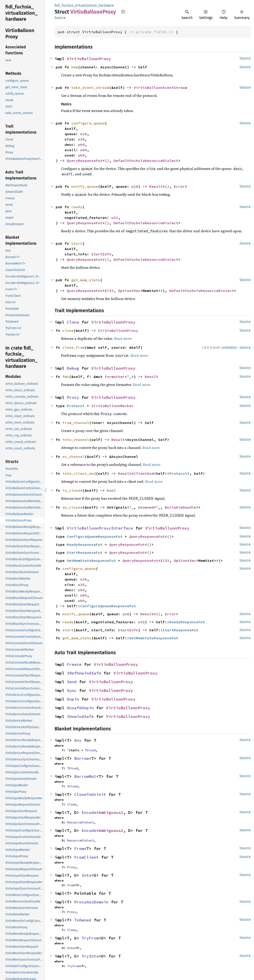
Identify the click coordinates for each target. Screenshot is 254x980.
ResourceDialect (80, 822)
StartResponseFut (85, 552)
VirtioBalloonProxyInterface (100, 528)
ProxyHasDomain (91, 902)
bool (111, 490)
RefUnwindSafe (85, 673)
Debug (73, 368)
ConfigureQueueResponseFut (95, 536)
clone (68, 330)
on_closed (72, 507)
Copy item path (123, 12)
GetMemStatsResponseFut (91, 560)
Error (179, 186)
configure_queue (88, 123)
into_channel (76, 440)
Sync (72, 690)
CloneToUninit (90, 794)
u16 (84, 134)
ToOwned (83, 920)
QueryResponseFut (85, 161)
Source (60, 18)
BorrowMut (85, 776)
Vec (137, 291)
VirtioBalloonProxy (89, 59)
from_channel (76, 423)
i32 (110, 291)
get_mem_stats (86, 280)
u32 (115, 218)
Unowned (146, 507)
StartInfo (101, 254)
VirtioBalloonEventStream (160, 88)
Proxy (73, 397)
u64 (81, 145)
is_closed (72, 490)
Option (125, 291)
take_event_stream (90, 88)
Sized (91, 750)
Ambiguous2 (111, 830)
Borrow (82, 758)
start (77, 243)
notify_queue (85, 186)
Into (86, 875)
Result (156, 186)
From (79, 849)
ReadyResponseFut (85, 544)
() (107, 161)
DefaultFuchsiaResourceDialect (146, 161)
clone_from (74, 347)
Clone (73, 322)
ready (77, 207)
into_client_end (79, 473)
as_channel (74, 456)
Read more (123, 338)
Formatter (115, 377)
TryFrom (90, 938)
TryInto (90, 956)
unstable (229, 347)
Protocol (76, 406)
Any (78, 740)
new (75, 67)
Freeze (74, 664)
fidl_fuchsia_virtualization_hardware (84, 5)
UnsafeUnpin (80, 708)
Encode (89, 812)
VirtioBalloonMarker (113, 406)
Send (72, 682)
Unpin (73, 699)
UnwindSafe (82, 716)
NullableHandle (180, 507)
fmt (66, 377)
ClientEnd (144, 473)
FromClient (86, 857)
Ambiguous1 (111, 812)
